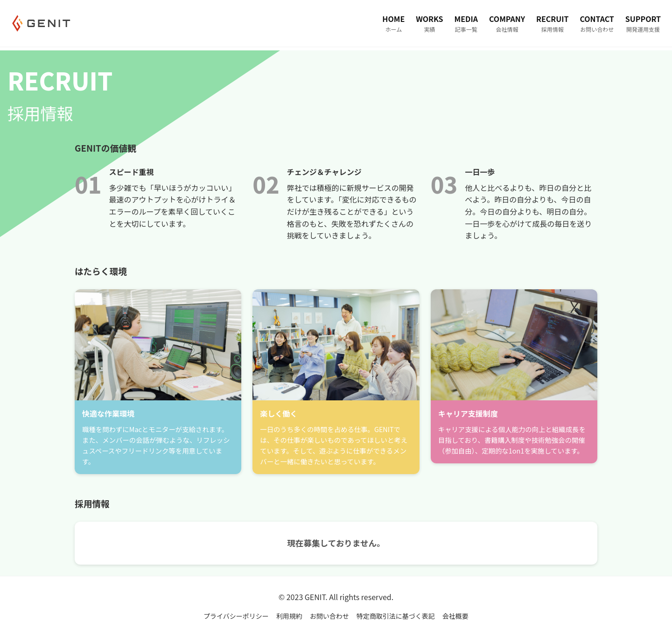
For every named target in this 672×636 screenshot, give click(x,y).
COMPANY (507, 24)
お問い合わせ (329, 616)
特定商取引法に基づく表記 (396, 616)
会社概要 (455, 616)
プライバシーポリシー (236, 616)
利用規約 (289, 616)
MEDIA (466, 24)
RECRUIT (552, 24)
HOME (393, 24)
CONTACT (597, 24)
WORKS (429, 24)
